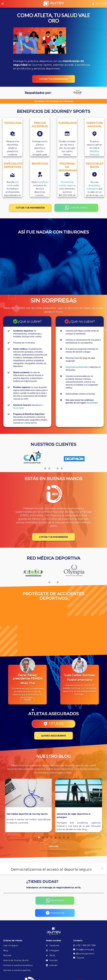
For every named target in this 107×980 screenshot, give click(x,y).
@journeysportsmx (84, 954)
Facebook (53, 946)
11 (74, 709)
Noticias (7, 955)
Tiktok (51, 955)
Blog (6, 950)
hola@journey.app (84, 949)
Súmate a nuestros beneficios (18, 965)
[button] (54, 869)
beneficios (43, 182)
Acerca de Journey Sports (16, 960)
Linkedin (52, 965)
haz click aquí (92, 403)
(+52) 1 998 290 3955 (84, 945)
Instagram (53, 950)
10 (70, 709)
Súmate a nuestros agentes (17, 970)
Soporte (79, 958)
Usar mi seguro (11, 946)
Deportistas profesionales (77, 367)
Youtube (52, 960)
